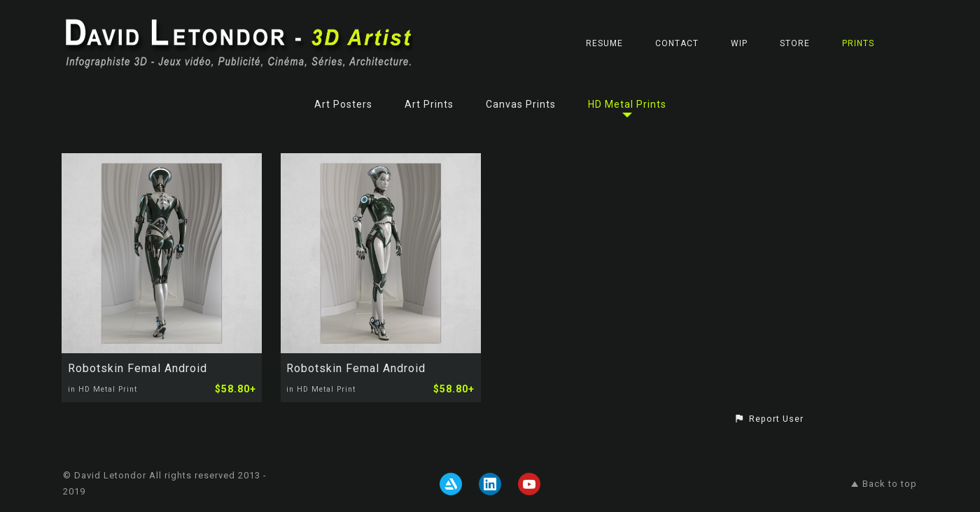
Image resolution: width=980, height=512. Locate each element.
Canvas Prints (521, 104)
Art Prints (429, 104)
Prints (858, 43)
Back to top (884, 484)
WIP (739, 43)
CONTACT (677, 43)
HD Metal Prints (627, 104)
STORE (795, 43)
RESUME (604, 43)
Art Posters (343, 104)
